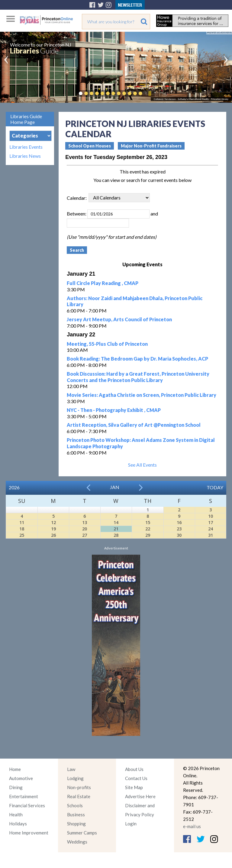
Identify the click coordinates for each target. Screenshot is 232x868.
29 (148, 535)
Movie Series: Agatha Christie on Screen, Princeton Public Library (142, 395)
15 (148, 522)
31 (211, 535)
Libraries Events (26, 147)
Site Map (134, 787)
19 (53, 529)
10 (211, 516)
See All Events (142, 465)
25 (22, 535)
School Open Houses (90, 146)
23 (179, 529)
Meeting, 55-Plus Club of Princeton (107, 344)
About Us (134, 769)
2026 (14, 487)
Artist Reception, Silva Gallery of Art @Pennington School (134, 425)
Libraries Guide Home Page (26, 119)
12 (53, 522)
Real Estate (79, 796)
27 (85, 535)
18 (22, 529)
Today (215, 487)
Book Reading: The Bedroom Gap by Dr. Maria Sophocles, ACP (137, 359)
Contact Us (136, 778)
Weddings (77, 842)
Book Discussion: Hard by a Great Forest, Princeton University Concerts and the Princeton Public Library (138, 377)
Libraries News (25, 156)
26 (53, 535)
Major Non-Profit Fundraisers (151, 146)
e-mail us (192, 826)
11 (22, 522)
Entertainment (24, 796)
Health (16, 815)
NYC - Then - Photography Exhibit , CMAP (114, 410)
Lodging (75, 778)
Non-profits (79, 787)
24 (211, 529)
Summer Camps (82, 833)
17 (211, 522)
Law (71, 769)
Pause (150, 93)
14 (116, 522)
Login (131, 824)
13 (85, 522)
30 (179, 535)
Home (15, 769)
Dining (16, 787)
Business (76, 815)
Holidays (18, 824)
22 (148, 529)
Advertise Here (140, 796)
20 (85, 529)
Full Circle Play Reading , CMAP (103, 283)
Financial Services (27, 805)
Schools (75, 805)
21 (116, 529)
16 (179, 522)
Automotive (21, 778)
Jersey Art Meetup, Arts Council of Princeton (119, 319)
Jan (115, 487)
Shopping (76, 824)
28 (116, 535)
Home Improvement (29, 833)
